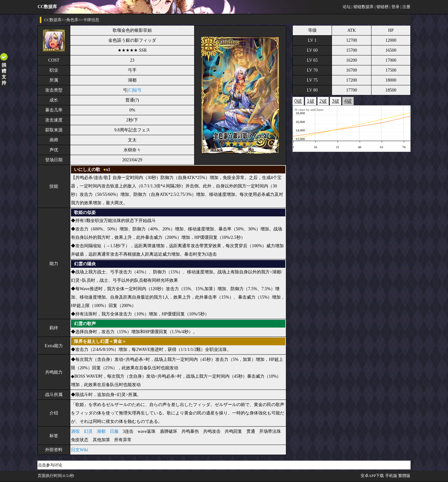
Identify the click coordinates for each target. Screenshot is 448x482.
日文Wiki (79, 450)
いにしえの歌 (87, 170)
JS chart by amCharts (309, 110)
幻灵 (88, 431)
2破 (323, 101)
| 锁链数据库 (363, 7)
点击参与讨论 (50, 465)
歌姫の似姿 (85, 213)
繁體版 (404, 476)
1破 (311, 101)
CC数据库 (53, 20)
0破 (298, 101)
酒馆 (75, 431)
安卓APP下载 (372, 476)
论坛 (347, 7)
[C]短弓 (135, 90)
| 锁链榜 (382, 7)
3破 (336, 101)
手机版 (391, 476)
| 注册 (405, 7)
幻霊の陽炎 (85, 264)
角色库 (72, 20)
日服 (114, 431)
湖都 (101, 431)
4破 (348, 101)
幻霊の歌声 (85, 324)
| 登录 (394, 7)
